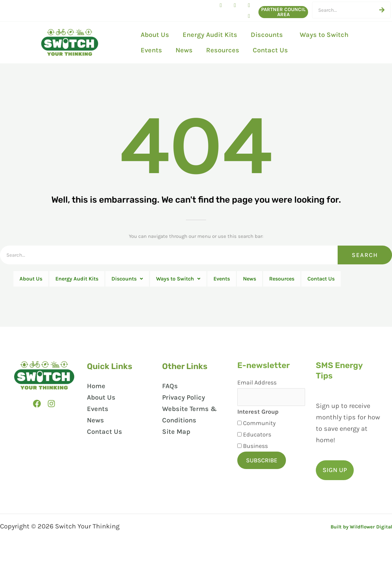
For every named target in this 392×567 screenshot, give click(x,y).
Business (251, 463)
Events (151, 50)
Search (365, 255)
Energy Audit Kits (210, 35)
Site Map (174, 447)
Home (95, 401)
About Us (155, 35)
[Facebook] (35, 418)
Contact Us (270, 50)
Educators (253, 451)
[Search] (382, 10)
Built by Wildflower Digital (351, 539)
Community (255, 440)
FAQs (167, 401)
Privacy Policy (181, 413)
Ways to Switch (326, 35)
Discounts (268, 35)
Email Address (253, 398)
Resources (223, 50)
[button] (336, 483)
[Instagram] (52, 418)
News (184, 50)
